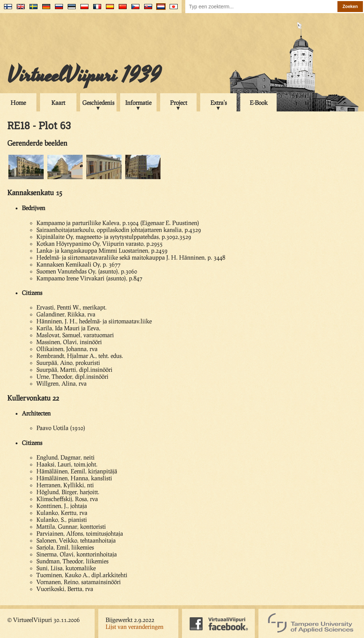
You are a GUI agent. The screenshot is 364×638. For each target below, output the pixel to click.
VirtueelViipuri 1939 (84, 75)
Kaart (58, 103)
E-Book (259, 103)
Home (18, 103)
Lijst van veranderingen (134, 627)
